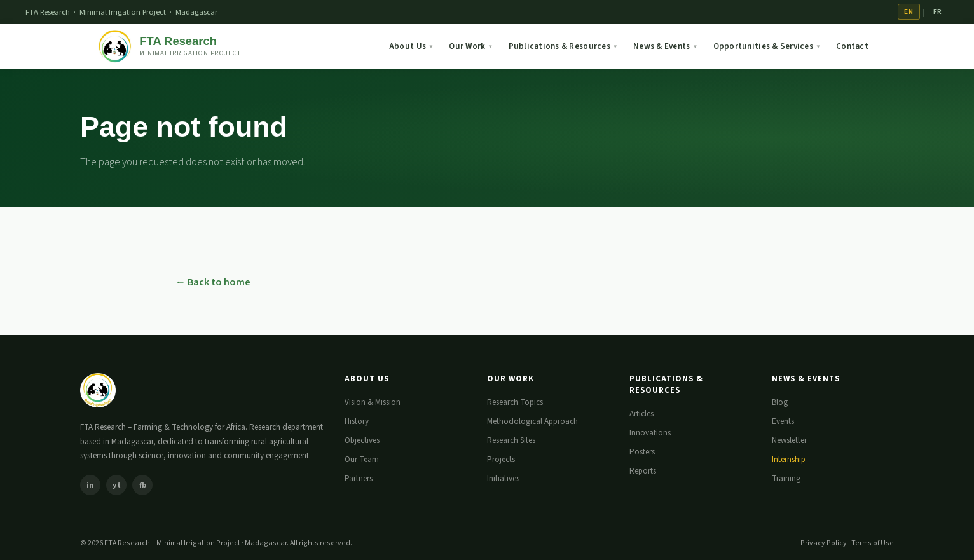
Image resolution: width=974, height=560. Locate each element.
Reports (643, 471)
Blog (780, 402)
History (357, 421)
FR (938, 12)
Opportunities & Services (767, 46)
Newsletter (789, 440)
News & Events (666, 46)
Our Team (362, 460)
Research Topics (515, 402)
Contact (852, 46)
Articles (641, 414)
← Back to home (213, 282)
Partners (359, 479)
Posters (642, 452)
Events (783, 421)
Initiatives (503, 479)
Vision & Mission (373, 402)
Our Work (471, 46)
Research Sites (511, 440)
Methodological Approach (532, 421)
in (90, 485)
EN (909, 12)
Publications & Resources (564, 46)
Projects (501, 460)
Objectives (362, 440)
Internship (789, 460)
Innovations (650, 433)
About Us (411, 46)
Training (786, 479)
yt (117, 485)
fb (143, 485)
